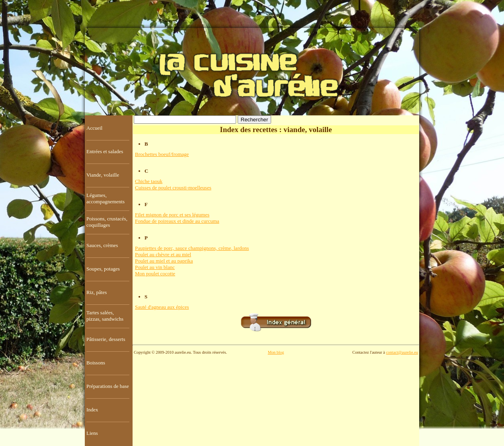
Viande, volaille (103, 175)
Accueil (94, 128)
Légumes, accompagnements (105, 198)
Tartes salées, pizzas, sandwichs (105, 316)
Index (92, 410)
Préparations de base (108, 386)
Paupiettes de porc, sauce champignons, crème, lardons (192, 248)
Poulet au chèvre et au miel (163, 254)
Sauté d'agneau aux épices (162, 307)
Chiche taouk (149, 181)
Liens (92, 433)
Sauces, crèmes (102, 245)
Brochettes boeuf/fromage (162, 154)
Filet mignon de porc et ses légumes (172, 215)
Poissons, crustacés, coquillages (107, 222)
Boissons (96, 363)
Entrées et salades (105, 151)
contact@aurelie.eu (402, 352)
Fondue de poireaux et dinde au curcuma (177, 221)
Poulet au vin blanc (155, 267)
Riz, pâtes (97, 292)
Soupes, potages (103, 269)
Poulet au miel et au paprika (164, 261)
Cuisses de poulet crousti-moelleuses (173, 188)
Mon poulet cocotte (155, 274)
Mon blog (276, 352)
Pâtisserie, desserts (106, 339)
